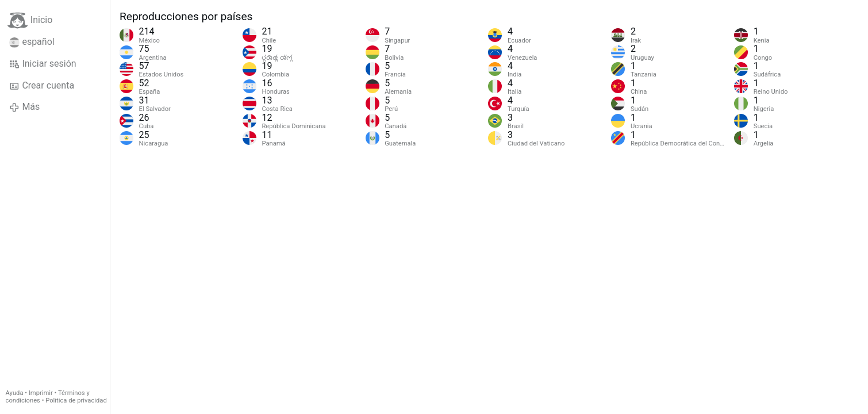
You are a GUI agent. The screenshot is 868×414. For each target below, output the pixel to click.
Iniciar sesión (43, 64)
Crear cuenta (42, 86)
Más (24, 107)
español (32, 42)
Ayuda (15, 393)
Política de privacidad (76, 400)
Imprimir (41, 393)
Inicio (30, 20)
